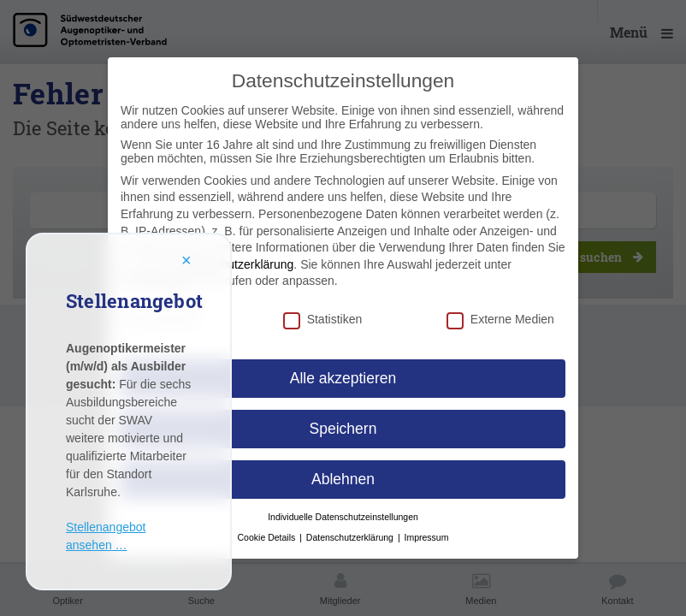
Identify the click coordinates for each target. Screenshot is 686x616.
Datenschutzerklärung (235, 264)
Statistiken (323, 319)
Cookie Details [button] (268, 537)
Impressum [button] (427, 537)
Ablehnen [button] (343, 479)
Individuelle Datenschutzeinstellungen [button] (343, 517)
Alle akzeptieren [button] (343, 378)
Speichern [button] (343, 429)
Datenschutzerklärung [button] (351, 537)
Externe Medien (500, 319)
